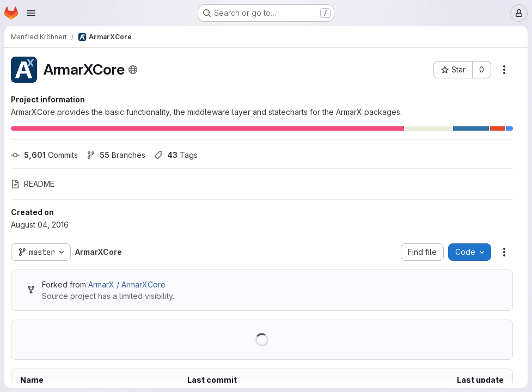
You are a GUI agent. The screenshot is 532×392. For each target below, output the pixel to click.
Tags (176, 155)
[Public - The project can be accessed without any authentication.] (133, 70)
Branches (116, 155)
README (33, 184)
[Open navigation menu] (31, 13)
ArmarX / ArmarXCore (127, 284)
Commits (44, 155)
